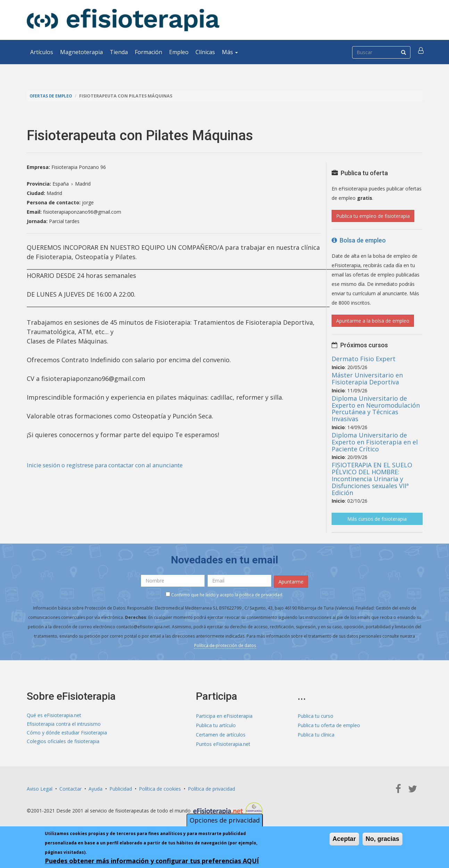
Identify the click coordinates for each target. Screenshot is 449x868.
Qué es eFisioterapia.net (54, 715)
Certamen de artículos (221, 734)
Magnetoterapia (81, 52)
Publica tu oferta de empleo (329, 724)
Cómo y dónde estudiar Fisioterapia (67, 734)
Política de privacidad (211, 788)
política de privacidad (261, 593)
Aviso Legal (40, 788)
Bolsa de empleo (359, 240)
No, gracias (383, 839)
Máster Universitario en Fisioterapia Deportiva (367, 378)
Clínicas (205, 52)
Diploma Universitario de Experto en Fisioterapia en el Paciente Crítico (375, 442)
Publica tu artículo (216, 724)
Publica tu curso (315, 715)
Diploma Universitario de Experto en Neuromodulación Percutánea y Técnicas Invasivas (376, 409)
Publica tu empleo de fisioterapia (373, 216)
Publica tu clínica (316, 734)
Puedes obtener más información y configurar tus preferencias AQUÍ (152, 861)
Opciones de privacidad (225, 820)
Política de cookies (160, 788)
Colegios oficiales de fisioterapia (63, 743)
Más (230, 52)
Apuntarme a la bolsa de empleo (373, 321)
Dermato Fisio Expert (364, 359)
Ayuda (95, 788)
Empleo (179, 52)
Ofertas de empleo (52, 96)
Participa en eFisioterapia (224, 715)
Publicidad (121, 788)
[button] (422, 52)
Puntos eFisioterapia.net (223, 743)
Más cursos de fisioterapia (377, 519)
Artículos (42, 52)
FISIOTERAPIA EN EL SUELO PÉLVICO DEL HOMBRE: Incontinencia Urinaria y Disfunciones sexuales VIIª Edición (372, 479)
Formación (148, 52)
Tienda (119, 52)
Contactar (70, 788)
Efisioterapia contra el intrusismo (64, 724)
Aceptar (344, 839)
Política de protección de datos (225, 644)
